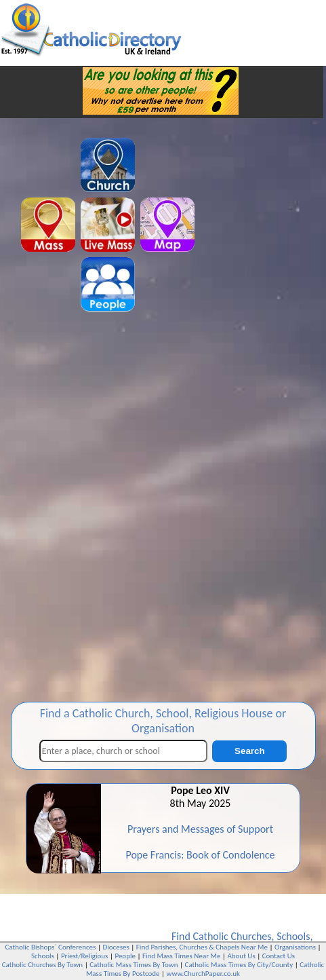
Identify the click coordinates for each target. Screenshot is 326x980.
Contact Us (279, 956)
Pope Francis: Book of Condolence (200, 855)
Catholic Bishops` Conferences (51, 947)
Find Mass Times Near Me (181, 956)
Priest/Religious (85, 956)
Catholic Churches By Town (42, 965)
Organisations (295, 947)
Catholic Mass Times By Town (134, 965)
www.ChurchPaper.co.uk (203, 974)
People (125, 956)
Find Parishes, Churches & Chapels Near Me (202, 947)
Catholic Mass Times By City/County (239, 965)
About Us (241, 956)
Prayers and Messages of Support (200, 829)
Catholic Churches (232, 936)
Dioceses (116, 947)
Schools (293, 936)
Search (249, 751)
